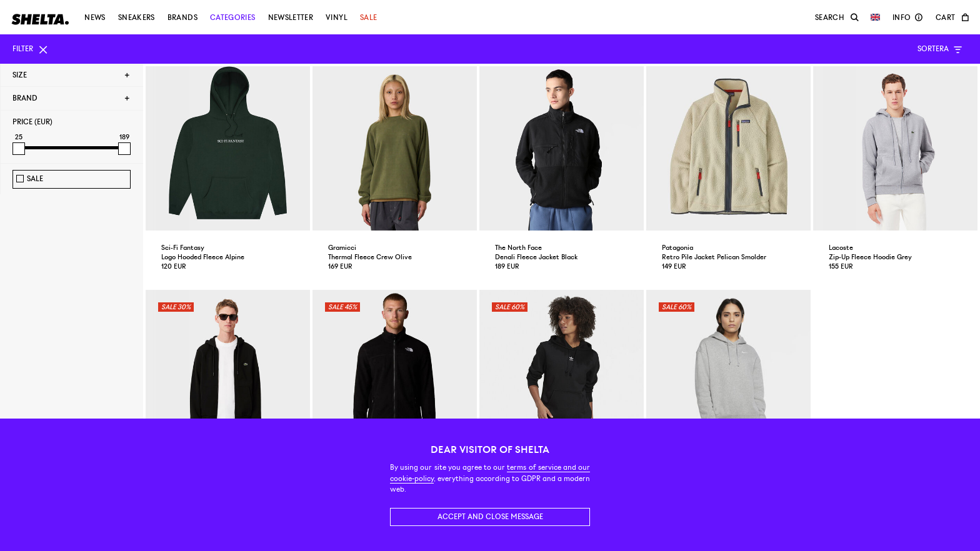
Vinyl (337, 17)
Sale (368, 17)
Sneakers (137, 17)
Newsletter (291, 17)
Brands (182, 17)
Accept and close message (490, 517)
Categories (233, 17)
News (95, 17)
